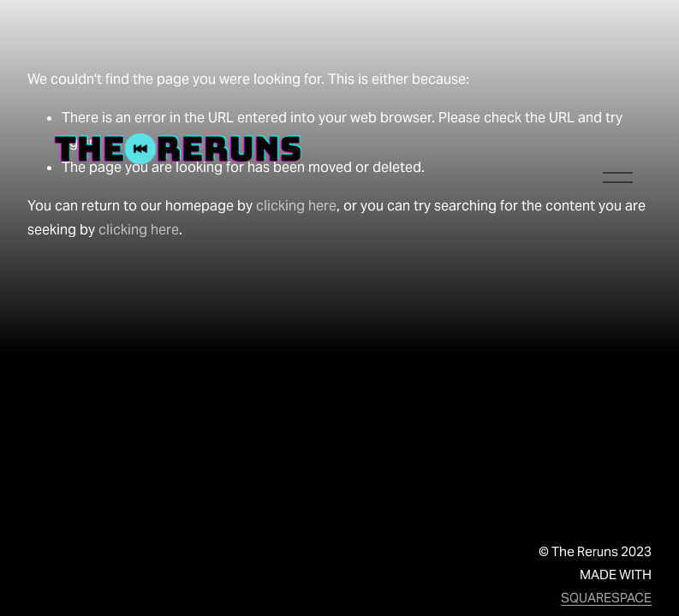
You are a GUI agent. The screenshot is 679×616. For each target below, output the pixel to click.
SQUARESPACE (606, 598)
